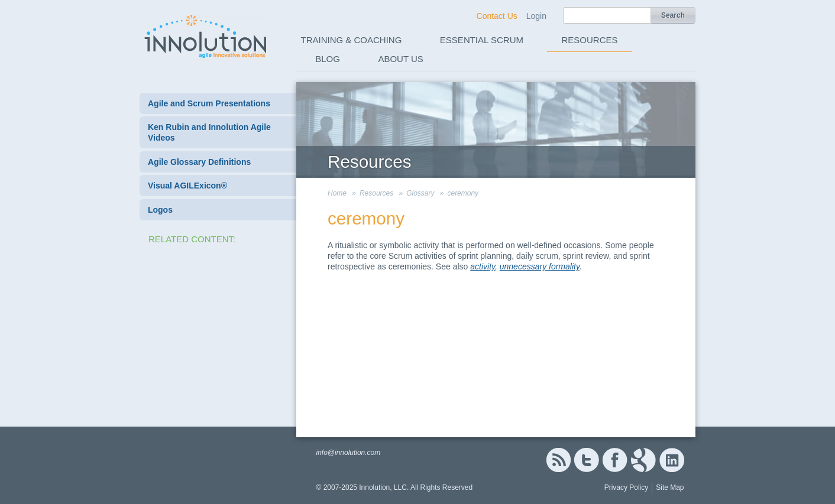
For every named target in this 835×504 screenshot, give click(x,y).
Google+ (643, 460)
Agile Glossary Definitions (199, 162)
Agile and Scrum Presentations (209, 103)
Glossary (420, 193)
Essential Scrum (482, 40)
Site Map (670, 487)
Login (536, 16)
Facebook (615, 460)
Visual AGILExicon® (187, 186)
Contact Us (497, 16)
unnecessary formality (540, 266)
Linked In (672, 460)
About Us (400, 59)
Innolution (206, 36)
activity (483, 266)
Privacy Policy (627, 487)
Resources (590, 40)
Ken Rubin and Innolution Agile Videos (209, 132)
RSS (558, 460)
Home (337, 193)
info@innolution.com (348, 453)
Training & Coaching (352, 40)
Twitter (587, 460)
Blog (328, 59)
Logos (160, 210)
